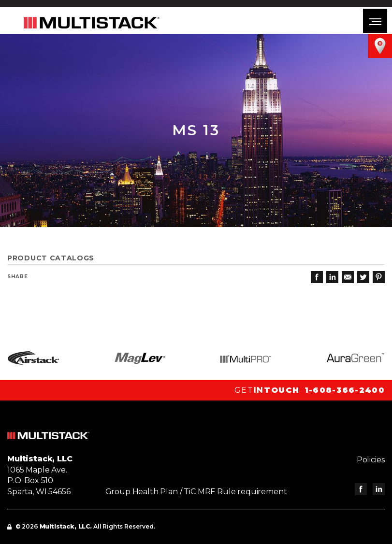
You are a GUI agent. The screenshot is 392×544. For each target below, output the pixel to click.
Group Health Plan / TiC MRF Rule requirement (196, 492)
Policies (371, 460)
